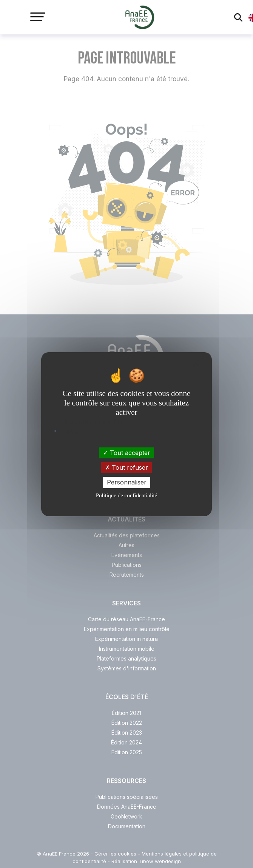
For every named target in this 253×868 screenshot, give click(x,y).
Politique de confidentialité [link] (126, 495)
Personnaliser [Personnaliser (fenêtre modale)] (127, 482)
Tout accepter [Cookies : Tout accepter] (127, 453)
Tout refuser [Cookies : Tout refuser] (126, 467)
